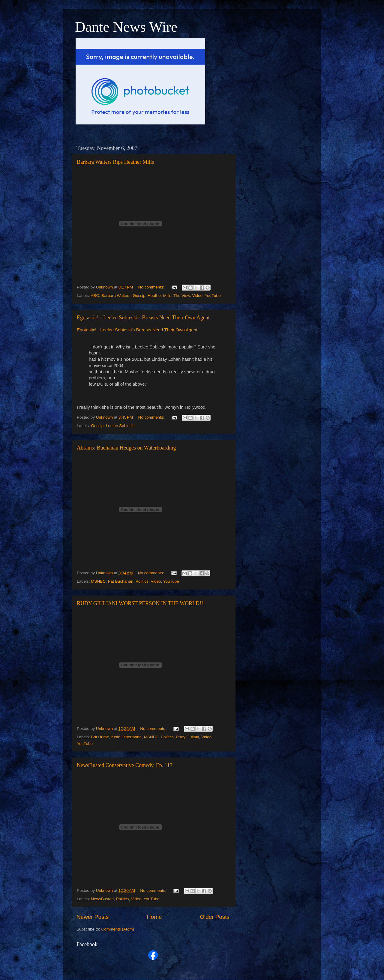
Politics (142, 581)
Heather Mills (159, 296)
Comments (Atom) (118, 929)
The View (182, 296)
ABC (95, 296)
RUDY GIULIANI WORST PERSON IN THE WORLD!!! (141, 603)
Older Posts (215, 917)
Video (197, 296)
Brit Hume (100, 737)
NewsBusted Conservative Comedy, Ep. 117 (125, 765)
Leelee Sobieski (120, 426)
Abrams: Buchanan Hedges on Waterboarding (126, 448)
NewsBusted (102, 899)
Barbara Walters (116, 296)
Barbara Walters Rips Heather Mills (115, 162)
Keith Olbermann (126, 737)
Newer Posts (93, 917)
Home (154, 917)
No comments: (152, 287)
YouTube (213, 296)
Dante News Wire (126, 27)
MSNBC (98, 581)
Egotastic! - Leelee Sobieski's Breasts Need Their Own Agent (143, 318)
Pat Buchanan (121, 581)
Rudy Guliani (187, 737)
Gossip (139, 296)
